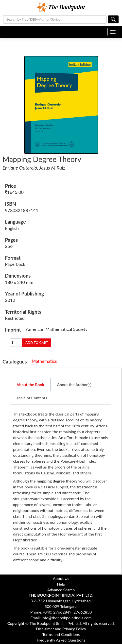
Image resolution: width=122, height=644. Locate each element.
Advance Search (61, 590)
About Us (61, 578)
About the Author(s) (74, 384)
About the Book (30, 384)
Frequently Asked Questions (61, 640)
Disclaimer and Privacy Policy (61, 629)
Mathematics (44, 361)
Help (61, 584)
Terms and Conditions (61, 634)
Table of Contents (32, 398)
